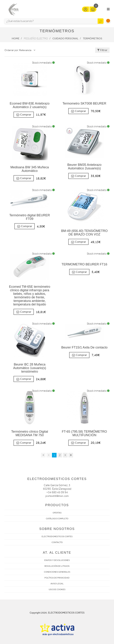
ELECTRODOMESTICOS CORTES (57, 536)
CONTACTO (57, 542)
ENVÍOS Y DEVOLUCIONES (57, 560)
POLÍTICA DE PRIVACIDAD (57, 578)
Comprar (24, 115)
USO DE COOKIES (57, 589)
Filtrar (102, 50)
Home (16, 38)
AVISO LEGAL (57, 584)
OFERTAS (57, 513)
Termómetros (93, 38)
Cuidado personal (65, 38)
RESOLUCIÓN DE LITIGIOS (57, 566)
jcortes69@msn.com (57, 496)
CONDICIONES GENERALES (57, 572)
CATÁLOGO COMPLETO (57, 519)
